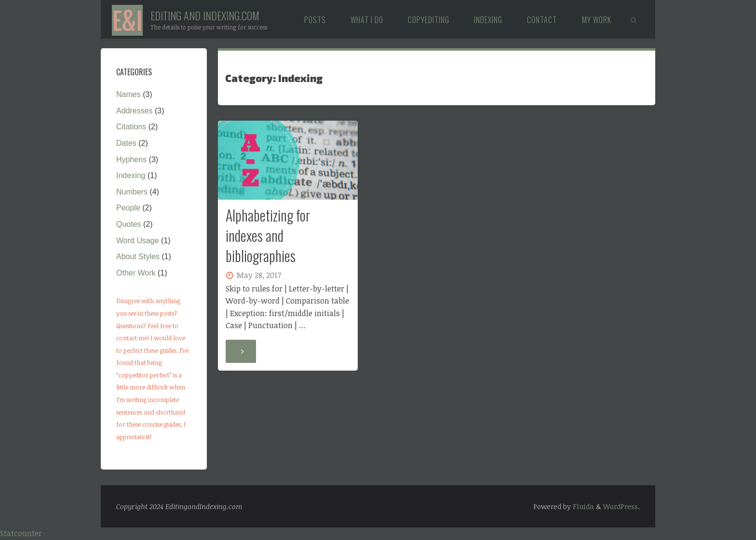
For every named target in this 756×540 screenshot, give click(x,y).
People (128, 208)
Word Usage (138, 241)
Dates (126, 143)
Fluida (582, 506)
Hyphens (131, 159)
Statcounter (21, 533)
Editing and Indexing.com (205, 15)
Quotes (129, 224)
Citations (131, 127)
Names (128, 94)
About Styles (138, 256)
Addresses (135, 111)
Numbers (132, 192)
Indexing (131, 175)
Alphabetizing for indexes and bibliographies (268, 235)
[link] (634, 19)
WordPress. (621, 506)
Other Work (136, 273)
